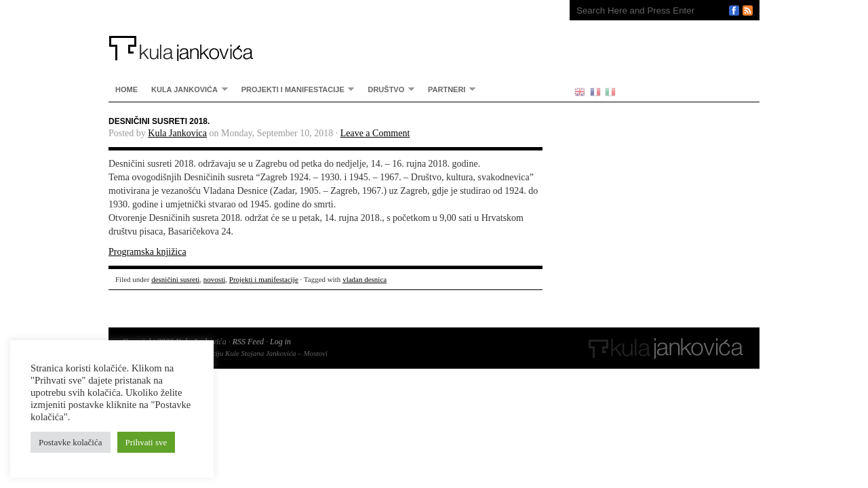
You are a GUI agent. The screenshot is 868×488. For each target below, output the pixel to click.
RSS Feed (248, 342)
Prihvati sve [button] (146, 442)
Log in (280, 342)
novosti (214, 279)
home (126, 89)
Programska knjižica (147, 252)
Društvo (388, 89)
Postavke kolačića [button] (71, 442)
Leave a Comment (375, 133)
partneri (448, 89)
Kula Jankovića (325, 30)
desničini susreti (175, 279)
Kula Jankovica (177, 133)
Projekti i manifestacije (295, 89)
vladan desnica (364, 279)
